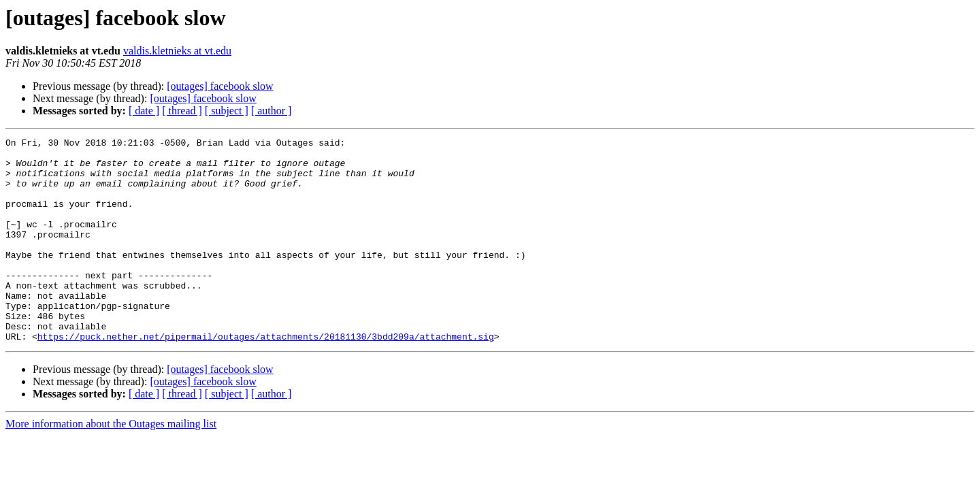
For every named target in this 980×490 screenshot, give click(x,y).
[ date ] (144, 111)
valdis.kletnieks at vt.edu (177, 51)
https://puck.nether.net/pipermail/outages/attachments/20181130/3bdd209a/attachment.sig (266, 377)
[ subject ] (227, 111)
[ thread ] (182, 111)
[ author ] (272, 111)
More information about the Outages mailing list (111, 464)
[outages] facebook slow (220, 86)
